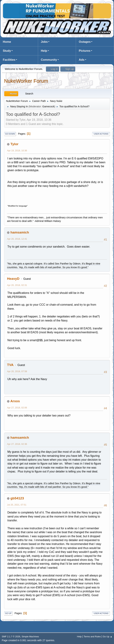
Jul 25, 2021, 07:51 (17, 505)
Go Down (10, 134)
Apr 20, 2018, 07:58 (17, 371)
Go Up (8, 613)
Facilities (9, 60)
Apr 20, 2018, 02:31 (17, 285)
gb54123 (17, 498)
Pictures (85, 51)
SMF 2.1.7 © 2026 (11, 637)
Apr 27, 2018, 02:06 (17, 408)
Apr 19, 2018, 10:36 (17, 151)
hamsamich (20, 232)
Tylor (15, 144)
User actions (101, 134)
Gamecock (48, 106)
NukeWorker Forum (26, 81)
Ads (82, 60)
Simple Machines (30, 637)
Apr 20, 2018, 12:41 (17, 239)
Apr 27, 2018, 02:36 (17, 444)
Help (44, 51)
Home (7, 42)
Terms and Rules (92, 637)
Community (49, 60)
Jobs (44, 42)
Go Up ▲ (108, 637)
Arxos (15, 401)
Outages (85, 42)
